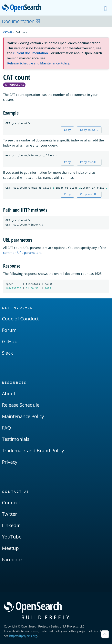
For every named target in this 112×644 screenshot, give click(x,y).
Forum (9, 330)
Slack (7, 353)
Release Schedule (21, 405)
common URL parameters (22, 253)
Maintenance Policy (23, 416)
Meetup (10, 548)
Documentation (21, 21)
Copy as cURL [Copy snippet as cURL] (89, 130)
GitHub (10, 341)
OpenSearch (23, 8)
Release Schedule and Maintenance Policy (38, 63)
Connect (11, 502)
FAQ (6, 428)
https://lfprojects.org (23, 636)
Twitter (10, 514)
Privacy (10, 462)
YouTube (12, 537)
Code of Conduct (20, 319)
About (9, 393)
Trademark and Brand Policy (33, 450)
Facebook (12, 559)
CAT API (7, 32)
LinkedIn (11, 525)
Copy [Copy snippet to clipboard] (67, 130)
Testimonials (16, 439)
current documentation (30, 53)
